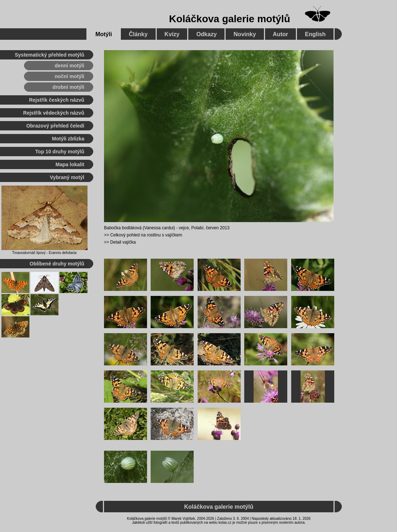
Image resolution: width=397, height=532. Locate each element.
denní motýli (70, 66)
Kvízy (172, 34)
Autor (281, 34)
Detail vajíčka (123, 242)
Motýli (104, 34)
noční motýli (70, 76)
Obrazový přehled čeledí (55, 126)
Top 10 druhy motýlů (60, 152)
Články (138, 34)
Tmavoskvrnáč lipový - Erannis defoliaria (44, 253)
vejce (184, 228)
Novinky (245, 34)
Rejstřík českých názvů (57, 100)
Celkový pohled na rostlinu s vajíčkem (146, 235)
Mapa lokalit (70, 164)
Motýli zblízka (68, 139)
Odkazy (206, 34)
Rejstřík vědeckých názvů (54, 113)
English (315, 34)
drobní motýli (68, 87)
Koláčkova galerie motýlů (230, 19)
